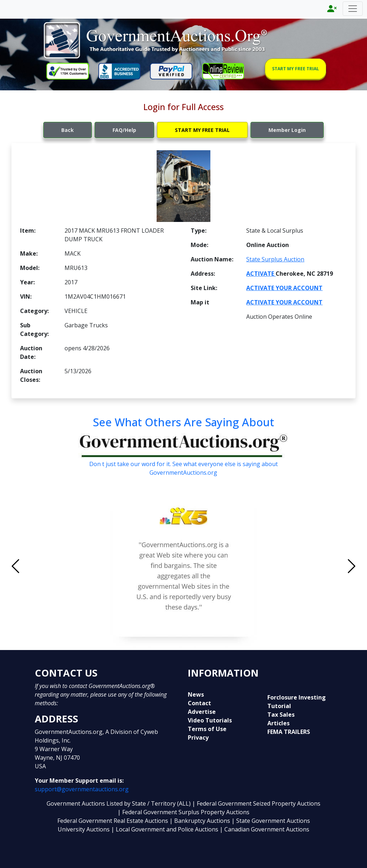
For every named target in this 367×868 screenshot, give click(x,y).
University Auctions (84, 829)
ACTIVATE (261, 274)
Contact (199, 703)
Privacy (198, 737)
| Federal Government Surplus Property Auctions (183, 812)
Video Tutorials (210, 720)
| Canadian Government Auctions (264, 829)
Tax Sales (281, 715)
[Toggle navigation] (353, 9)
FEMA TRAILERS (289, 732)
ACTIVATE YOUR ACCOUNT (284, 288)
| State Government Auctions (271, 821)
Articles (278, 723)
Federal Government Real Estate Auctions (113, 821)
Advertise (202, 712)
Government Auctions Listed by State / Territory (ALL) (119, 803)
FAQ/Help (124, 130)
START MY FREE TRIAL (295, 69)
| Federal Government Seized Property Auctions (256, 803)
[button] (41, 566)
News (196, 694)
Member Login (287, 130)
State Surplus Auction (275, 259)
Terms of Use (207, 729)
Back (68, 130)
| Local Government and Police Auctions (165, 829)
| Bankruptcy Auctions (201, 821)
